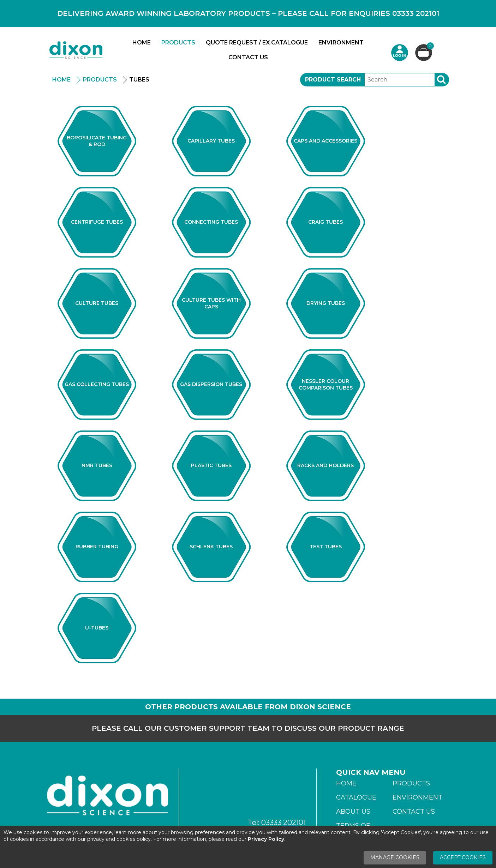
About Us (353, 812)
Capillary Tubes (211, 141)
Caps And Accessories (325, 141)
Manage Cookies (395, 857)
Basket (429, 47)
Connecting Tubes (211, 222)
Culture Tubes (97, 303)
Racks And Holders (325, 465)
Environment (341, 43)
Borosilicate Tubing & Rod (97, 141)
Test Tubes (326, 547)
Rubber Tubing (97, 547)
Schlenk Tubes (211, 547)
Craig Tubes (325, 222)
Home (142, 43)
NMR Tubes (97, 465)
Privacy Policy (266, 839)
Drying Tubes (326, 303)
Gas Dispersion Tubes (211, 384)
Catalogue (356, 797)
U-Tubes (97, 628)
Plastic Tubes (211, 465)
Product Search (333, 80)
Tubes (139, 80)
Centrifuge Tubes (97, 222)
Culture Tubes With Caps (211, 303)
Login (400, 53)
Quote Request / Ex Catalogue (257, 43)
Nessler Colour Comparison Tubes (326, 384)
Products (178, 43)
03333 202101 (283, 822)
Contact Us (248, 57)
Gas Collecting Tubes (97, 384)
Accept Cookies (463, 857)
